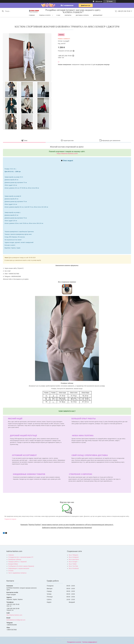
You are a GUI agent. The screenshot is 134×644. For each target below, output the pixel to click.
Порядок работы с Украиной (17, 562)
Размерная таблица (15, 559)
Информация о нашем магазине (19, 568)
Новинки (11, 555)
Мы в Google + (73, 562)
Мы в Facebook (74, 568)
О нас (58, 15)
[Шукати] (3, 11)
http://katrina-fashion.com (14, 615)
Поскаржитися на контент (74, 642)
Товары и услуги (45, 15)
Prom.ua (76, 639)
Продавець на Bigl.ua (67, 640)
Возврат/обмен (13, 564)
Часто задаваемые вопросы (17, 573)
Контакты (68, 15)
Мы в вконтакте (74, 559)
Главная (32, 15)
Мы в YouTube (73, 566)
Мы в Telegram (74, 555)
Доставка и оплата (82, 15)
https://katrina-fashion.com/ (67, 154)
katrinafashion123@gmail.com (16, 620)
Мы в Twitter (73, 564)
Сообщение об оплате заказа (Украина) (21, 566)
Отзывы (11, 571)
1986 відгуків (99, 1)
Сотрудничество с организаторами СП (21, 557)
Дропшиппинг (98, 15)
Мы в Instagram (74, 557)
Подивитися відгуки (10, 519)
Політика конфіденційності (90, 642)
